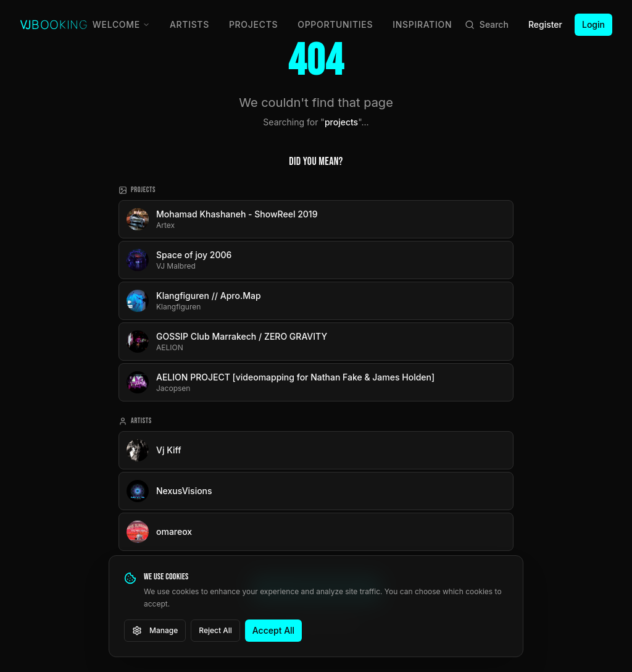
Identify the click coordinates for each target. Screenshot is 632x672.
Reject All (215, 630)
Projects (253, 24)
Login (593, 24)
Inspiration (422, 24)
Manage (155, 631)
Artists (189, 24)
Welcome (121, 24)
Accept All (273, 630)
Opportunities (335, 24)
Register (545, 24)
